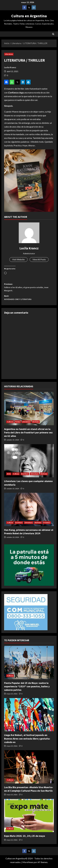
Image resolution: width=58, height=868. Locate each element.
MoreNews (28, 865)
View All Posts (39, 260)
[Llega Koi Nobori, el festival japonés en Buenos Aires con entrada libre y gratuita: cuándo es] (29, 717)
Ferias (18, 424)
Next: (29, 300)
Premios (47, 525)
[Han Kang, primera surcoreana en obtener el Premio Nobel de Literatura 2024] (29, 512)
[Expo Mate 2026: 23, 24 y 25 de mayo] (29, 818)
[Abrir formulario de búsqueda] (53, 34)
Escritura (25, 476)
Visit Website (18, 260)
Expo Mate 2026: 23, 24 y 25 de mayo (25, 839)
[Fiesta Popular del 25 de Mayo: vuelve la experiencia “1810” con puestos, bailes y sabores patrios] (29, 665)
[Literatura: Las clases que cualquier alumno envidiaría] (29, 463)
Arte (9, 476)
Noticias (36, 424)
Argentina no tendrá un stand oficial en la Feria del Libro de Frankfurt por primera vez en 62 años (28, 435)
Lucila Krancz (10, 67)
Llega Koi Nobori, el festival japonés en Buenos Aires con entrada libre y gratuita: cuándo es (27, 741)
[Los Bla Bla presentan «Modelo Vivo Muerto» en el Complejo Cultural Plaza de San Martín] (29, 769)
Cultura (10, 424)
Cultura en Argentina (29, 16)
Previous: (29, 289)
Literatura (9, 54)
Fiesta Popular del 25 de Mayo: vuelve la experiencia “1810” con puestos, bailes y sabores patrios (27, 689)
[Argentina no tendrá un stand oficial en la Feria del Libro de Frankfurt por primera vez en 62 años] (29, 411)
